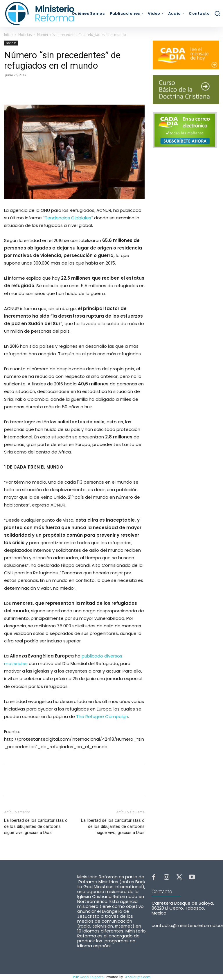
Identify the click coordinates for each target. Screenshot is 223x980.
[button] (217, 13)
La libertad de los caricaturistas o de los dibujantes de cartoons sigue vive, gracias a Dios (36, 826)
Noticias (25, 35)
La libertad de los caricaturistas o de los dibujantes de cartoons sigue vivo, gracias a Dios (113, 826)
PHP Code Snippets (88, 977)
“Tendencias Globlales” (68, 218)
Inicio (8, 35)
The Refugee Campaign (102, 716)
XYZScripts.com (138, 977)
